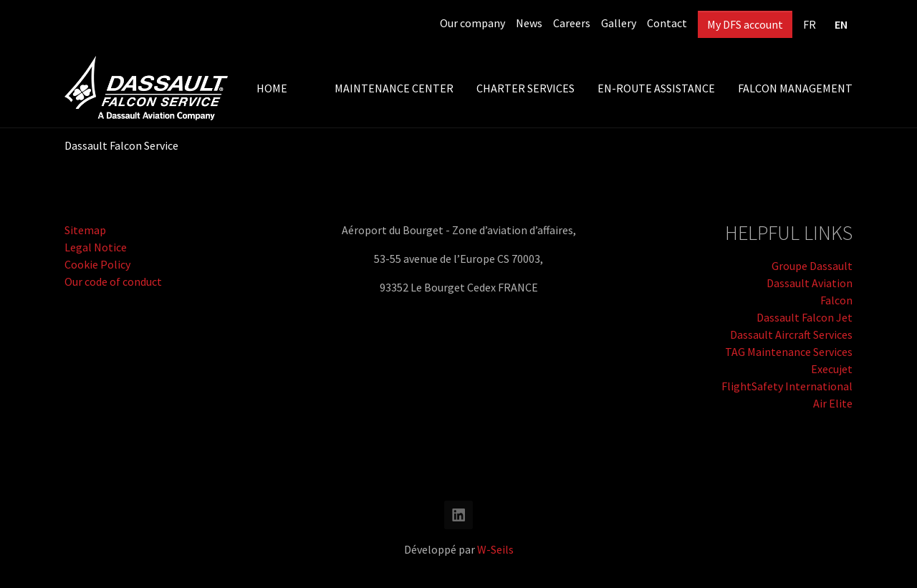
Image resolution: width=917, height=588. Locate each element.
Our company (472, 23)
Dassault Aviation (810, 283)
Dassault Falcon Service (121, 145)
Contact (667, 23)
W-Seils (495, 549)
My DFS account (745, 24)
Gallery (619, 23)
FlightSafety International (787, 386)
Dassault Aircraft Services (791, 334)
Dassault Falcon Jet (805, 317)
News (529, 23)
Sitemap (85, 230)
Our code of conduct (113, 281)
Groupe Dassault (812, 266)
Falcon (836, 300)
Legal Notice (96, 247)
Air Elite (833, 403)
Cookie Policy (97, 264)
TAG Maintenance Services (789, 352)
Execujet (832, 369)
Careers (572, 23)
